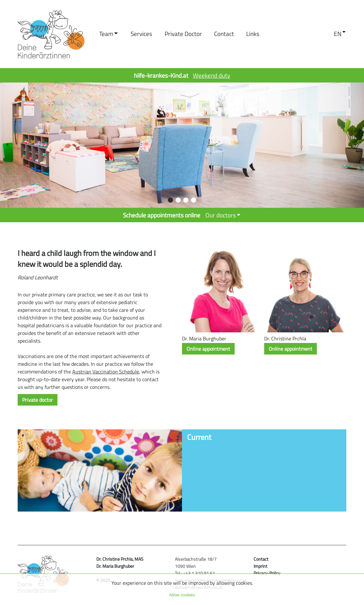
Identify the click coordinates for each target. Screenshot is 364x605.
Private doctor (183, 34)
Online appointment (208, 349)
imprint (260, 566)
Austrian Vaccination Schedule (106, 372)
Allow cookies (182, 595)
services (141, 34)
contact (224, 34)
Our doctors (221, 215)
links (253, 34)
